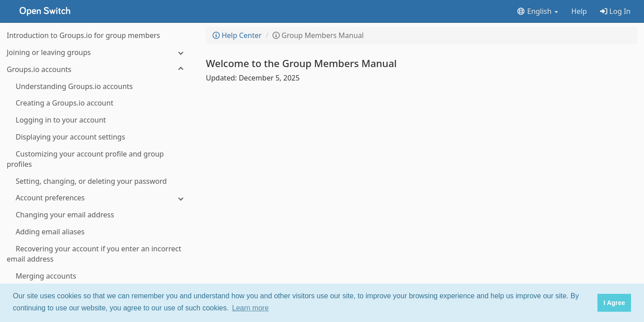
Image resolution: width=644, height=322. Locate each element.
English (537, 11)
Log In (615, 11)
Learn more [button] (251, 308)
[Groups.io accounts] (98, 70)
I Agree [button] (614, 303)
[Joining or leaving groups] (98, 53)
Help (579, 11)
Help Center (237, 35)
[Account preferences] (98, 198)
